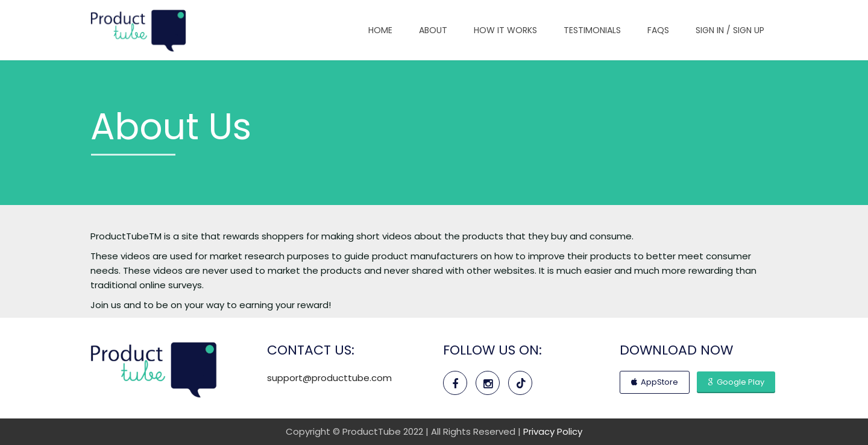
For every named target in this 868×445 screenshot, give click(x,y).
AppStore (655, 382)
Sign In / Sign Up (730, 30)
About (433, 30)
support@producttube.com (329, 378)
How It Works (505, 30)
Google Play (736, 382)
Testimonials (592, 30)
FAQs (658, 30)
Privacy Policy (553, 431)
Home (380, 30)
